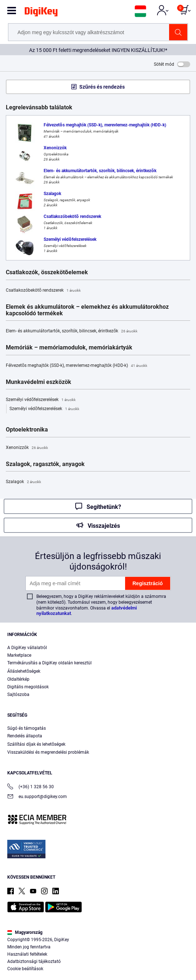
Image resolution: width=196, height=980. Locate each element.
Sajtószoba (18, 694)
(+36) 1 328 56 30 (31, 787)
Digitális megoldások (28, 687)
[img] (41, 13)
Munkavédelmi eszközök (39, 382)
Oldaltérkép (18, 679)
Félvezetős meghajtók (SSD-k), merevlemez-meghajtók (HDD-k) (77, 366)
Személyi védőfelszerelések (41, 400)
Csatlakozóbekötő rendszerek (43, 291)
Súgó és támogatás (27, 728)
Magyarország (25, 932)
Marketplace (19, 655)
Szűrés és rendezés (102, 87)
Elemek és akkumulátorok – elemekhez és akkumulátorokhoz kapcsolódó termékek (87, 310)
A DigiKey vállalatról (27, 648)
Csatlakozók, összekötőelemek (47, 272)
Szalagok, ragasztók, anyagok (45, 464)
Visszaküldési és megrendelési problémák (48, 752)
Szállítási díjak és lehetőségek (36, 744)
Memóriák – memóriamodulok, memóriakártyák (69, 348)
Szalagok (23, 482)
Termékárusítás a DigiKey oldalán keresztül (49, 663)
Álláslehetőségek (24, 671)
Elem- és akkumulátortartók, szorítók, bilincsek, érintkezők (72, 331)
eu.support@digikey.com (37, 797)
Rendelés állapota (25, 736)
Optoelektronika (27, 430)
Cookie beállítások (25, 969)
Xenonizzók (27, 448)
